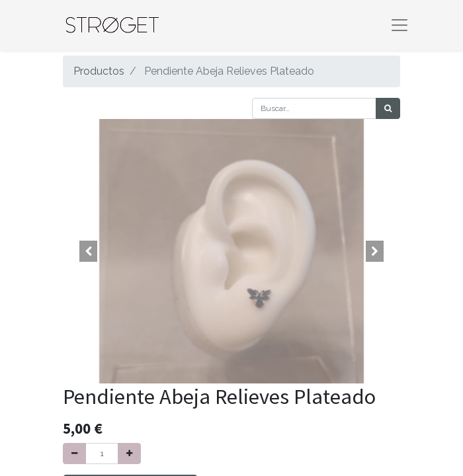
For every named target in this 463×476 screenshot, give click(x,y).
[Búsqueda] (388, 108)
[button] (88, 251)
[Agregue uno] (129, 454)
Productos (99, 71)
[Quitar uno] (74, 454)
